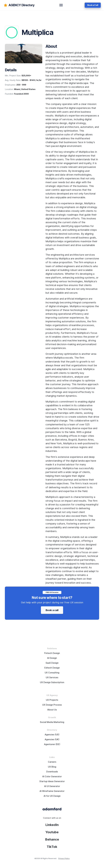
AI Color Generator (52, 777)
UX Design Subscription (52, 682)
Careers (52, 762)
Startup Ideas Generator (52, 781)
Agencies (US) (52, 735)
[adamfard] (19, 5)
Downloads (52, 772)
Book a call (52, 610)
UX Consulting (52, 673)
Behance (52, 839)
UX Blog (52, 767)
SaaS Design (52, 663)
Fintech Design (52, 653)
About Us (52, 710)
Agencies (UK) (52, 739)
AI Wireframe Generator (52, 791)
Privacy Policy (64, 858)
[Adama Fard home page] (52, 809)
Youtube (52, 832)
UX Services (52, 678)
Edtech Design (52, 668)
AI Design (52, 658)
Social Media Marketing (52, 722)
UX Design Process (52, 705)
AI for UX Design (52, 796)
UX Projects (52, 700)
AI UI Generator (52, 786)
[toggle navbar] (61, 5)
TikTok (52, 847)
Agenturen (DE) (52, 744)
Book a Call (93, 5)
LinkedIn (52, 825)
